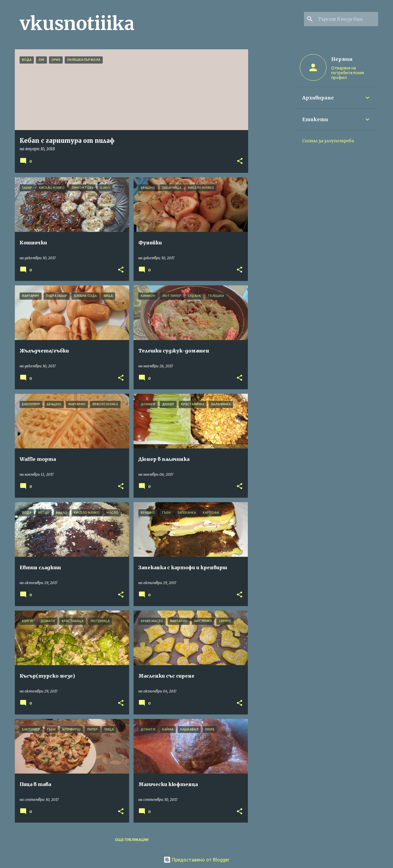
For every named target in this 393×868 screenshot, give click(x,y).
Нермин (342, 59)
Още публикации (132, 840)
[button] (240, 161)
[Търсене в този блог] (347, 19)
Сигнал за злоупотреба (328, 141)
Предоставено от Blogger (196, 860)
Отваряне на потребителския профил (348, 73)
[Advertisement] (272, 138)
